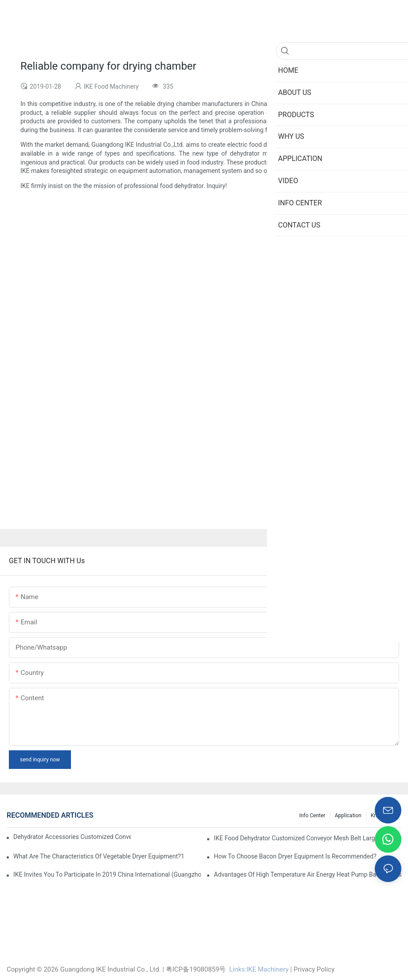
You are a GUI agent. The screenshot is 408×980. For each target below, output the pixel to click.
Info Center (312, 815)
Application (348, 815)
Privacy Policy (314, 969)
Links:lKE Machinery (259, 969)
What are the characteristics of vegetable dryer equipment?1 (99, 856)
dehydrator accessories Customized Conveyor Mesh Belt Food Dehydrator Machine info (72, 837)
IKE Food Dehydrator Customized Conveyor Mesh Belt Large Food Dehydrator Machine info (308, 838)
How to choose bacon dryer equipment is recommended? (295, 856)
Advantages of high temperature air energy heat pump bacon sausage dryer (308, 874)
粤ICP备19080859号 (196, 969)
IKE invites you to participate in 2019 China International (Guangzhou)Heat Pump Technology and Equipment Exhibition (107, 874)
